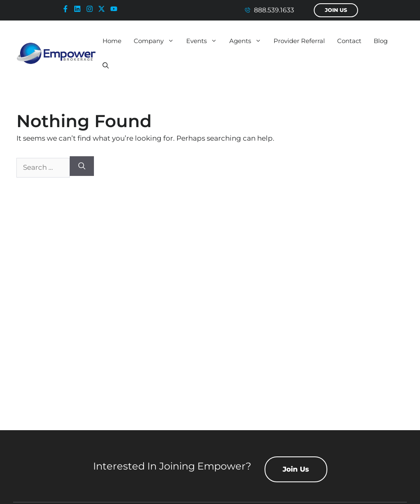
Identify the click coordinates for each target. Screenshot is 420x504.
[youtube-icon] (116, 9)
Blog (381, 41)
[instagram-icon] (91, 9)
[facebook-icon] (67, 9)
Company (157, 41)
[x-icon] (103, 9)
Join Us (336, 10)
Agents (248, 41)
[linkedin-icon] (79, 9)
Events (205, 41)
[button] (106, 66)
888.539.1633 (274, 10)
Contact (349, 41)
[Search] (82, 166)
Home (112, 41)
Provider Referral (299, 41)
